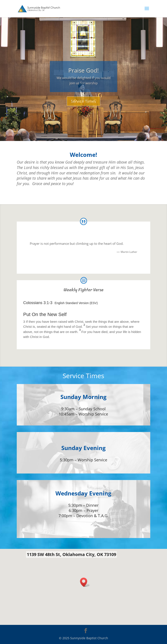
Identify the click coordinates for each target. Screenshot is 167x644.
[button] (85, 582)
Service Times (83, 107)
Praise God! (83, 76)
